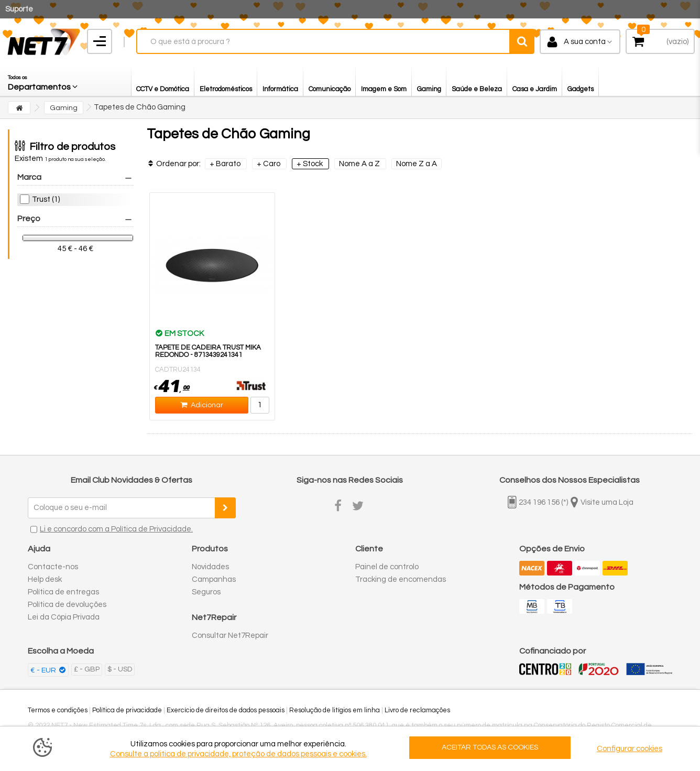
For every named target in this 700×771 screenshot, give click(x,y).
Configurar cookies (630, 749)
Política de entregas (63, 592)
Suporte (19, 9)
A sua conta (585, 42)
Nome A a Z (360, 164)
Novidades (210, 567)
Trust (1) (46, 199)
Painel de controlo (387, 567)
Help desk (45, 579)
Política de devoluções (67, 605)
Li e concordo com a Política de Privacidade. (116, 529)
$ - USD (120, 669)
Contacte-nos (53, 567)
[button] (43, 80)
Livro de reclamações (417, 710)
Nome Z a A (417, 164)
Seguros (206, 592)
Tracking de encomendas (401, 579)
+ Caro (269, 164)
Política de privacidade (127, 710)
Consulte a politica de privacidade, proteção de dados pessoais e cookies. (238, 754)
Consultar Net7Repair (230, 636)
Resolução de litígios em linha (335, 710)
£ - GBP (87, 669)
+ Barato (226, 164)
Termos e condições (58, 710)
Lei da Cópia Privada (64, 617)
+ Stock (310, 164)
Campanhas (214, 579)
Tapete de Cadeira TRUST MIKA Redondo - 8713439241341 (208, 351)
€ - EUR (44, 670)
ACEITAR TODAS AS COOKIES (490, 747)
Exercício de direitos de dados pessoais (226, 710)
